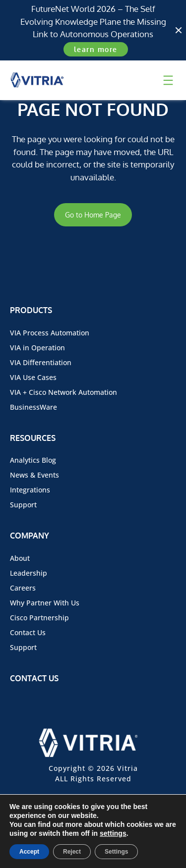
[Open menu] (168, 80)
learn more (96, 49)
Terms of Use (61, 830)
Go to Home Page (93, 215)
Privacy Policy (125, 830)
